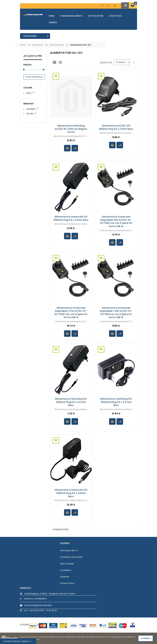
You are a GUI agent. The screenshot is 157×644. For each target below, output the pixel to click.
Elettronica (38, 45)
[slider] (24, 70)
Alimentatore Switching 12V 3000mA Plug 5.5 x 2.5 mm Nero (116, 402)
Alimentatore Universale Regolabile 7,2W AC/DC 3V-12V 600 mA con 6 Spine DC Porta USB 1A (116, 312)
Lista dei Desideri (103, 6)
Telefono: (33, 599)
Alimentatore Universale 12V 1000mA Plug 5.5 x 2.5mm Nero (71, 493)
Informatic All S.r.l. (69, 550)
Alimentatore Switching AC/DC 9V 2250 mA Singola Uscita (71, 129)
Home (52, 16)
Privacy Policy (67, 583)
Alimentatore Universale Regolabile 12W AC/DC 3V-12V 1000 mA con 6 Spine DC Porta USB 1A (116, 221)
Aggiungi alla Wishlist (56, 76)
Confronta (75, 148)
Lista (61, 63)
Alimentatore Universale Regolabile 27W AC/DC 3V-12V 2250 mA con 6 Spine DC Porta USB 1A (71, 312)
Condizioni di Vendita (71, 16)
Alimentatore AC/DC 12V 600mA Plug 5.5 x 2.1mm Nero (116, 127)
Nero (29, 93)
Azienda (53, 22)
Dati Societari (96, 16)
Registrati (109, 6)
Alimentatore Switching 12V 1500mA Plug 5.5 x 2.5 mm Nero (71, 402)
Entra (117, 6)
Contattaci (115, 16)
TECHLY (30, 114)
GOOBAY (31, 109)
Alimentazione (57, 45)
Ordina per (106, 63)
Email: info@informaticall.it (36, 605)
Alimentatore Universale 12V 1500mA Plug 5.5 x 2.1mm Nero (71, 218)
